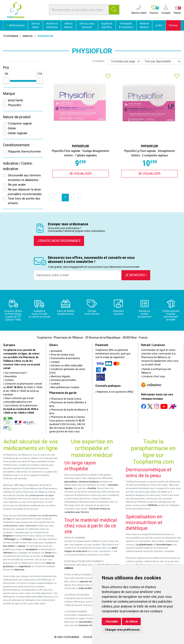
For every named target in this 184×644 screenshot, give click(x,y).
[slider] (6, 81)
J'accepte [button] (111, 621)
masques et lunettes (89, 625)
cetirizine (8, 553)
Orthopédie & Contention (126, 25)
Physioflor (15, 105)
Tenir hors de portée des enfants (24, 201)
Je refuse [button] (131, 621)
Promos (173, 25)
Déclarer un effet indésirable (66, 366)
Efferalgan (10, 539)
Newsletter (10, 376)
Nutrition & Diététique (52, 25)
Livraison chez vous (153, 376)
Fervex (48, 553)
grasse (22, 546)
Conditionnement (16, 145)
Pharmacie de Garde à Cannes (67, 417)
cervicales (113, 485)
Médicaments (16, 25)
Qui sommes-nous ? (15, 373)
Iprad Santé (15, 100)
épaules (68, 488)
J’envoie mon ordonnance (59, 241)
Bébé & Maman (69, 25)
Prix (6, 68)
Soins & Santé (35, 25)
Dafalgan (27, 539)
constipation (31, 549)
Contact (8, 380)
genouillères (71, 482)
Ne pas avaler (17, 185)
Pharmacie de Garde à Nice (65, 399)
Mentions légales (60, 376)
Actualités (56, 351)
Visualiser (80, 174)
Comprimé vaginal (20, 123)
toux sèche (9, 546)
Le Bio (159, 25)
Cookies (55, 384)
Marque (28, 36)
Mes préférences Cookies (64, 387)
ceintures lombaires (88, 482)
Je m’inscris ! (136, 275)
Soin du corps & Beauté (87, 25)
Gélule (12, 128)
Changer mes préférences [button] (122, 630)
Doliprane (8, 536)
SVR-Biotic (153, 505)
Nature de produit (17, 117)
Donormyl (49, 556)
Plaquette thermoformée (24, 152)
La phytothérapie (144, 545)
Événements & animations (65, 358)
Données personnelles (63, 380)
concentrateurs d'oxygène (92, 622)
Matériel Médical (144, 25)
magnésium (25, 566)
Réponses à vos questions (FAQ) (114, 392)
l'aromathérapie (163, 545)
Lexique (54, 362)
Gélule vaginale (18, 133)
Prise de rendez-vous (62, 355)
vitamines (19, 570)
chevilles (92, 488)
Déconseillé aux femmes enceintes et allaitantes (24, 178)
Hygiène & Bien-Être (107, 25)
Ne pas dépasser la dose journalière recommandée (25, 192)
